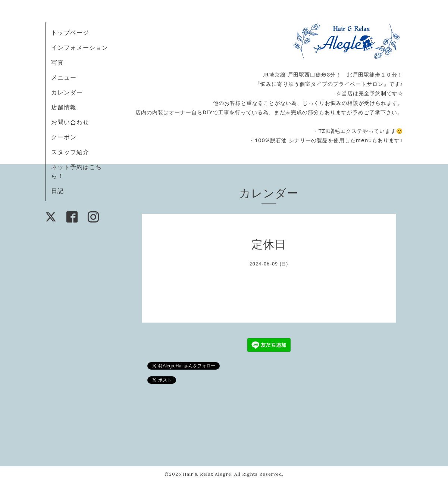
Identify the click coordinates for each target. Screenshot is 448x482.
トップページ (70, 32)
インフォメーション (80, 47)
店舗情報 (64, 107)
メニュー (64, 77)
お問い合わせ (70, 122)
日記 (57, 191)
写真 (57, 62)
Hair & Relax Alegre (207, 474)
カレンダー (67, 92)
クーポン (64, 137)
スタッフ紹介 (70, 152)
